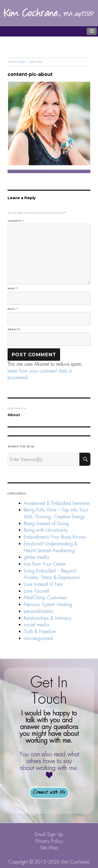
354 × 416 (33, 171)
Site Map (49, 848)
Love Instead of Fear (43, 584)
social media (36, 625)
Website (14, 329)
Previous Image (16, 62)
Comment (16, 221)
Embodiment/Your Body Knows (55, 537)
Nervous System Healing (48, 604)
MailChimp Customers (45, 598)
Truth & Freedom (40, 631)
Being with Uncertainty (46, 530)
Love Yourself (36, 591)
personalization (39, 611)
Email (13, 309)
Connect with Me (49, 792)
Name (13, 288)
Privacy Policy (49, 841)
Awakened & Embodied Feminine (57, 503)
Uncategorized (38, 638)
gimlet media (36, 557)
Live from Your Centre (45, 564)
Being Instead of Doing (46, 523)
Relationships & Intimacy (47, 618)
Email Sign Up (49, 834)
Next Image (36, 62)
